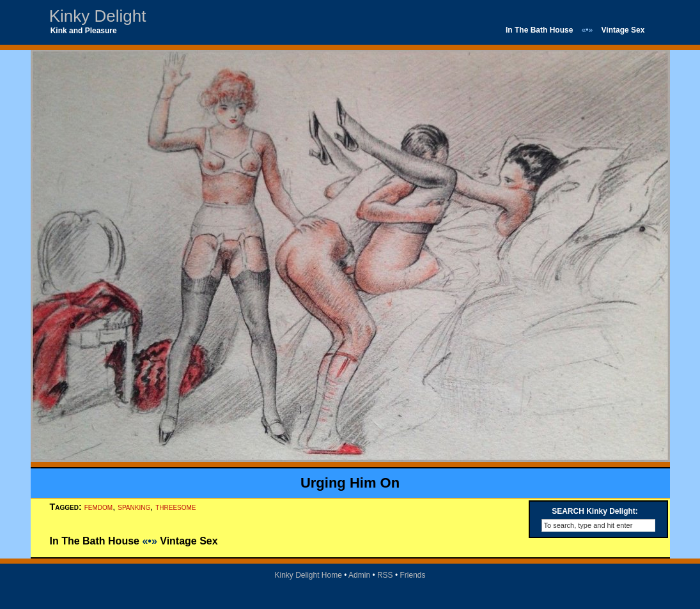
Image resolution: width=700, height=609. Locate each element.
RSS (385, 575)
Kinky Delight (98, 16)
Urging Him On (350, 483)
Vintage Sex (623, 30)
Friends (413, 575)
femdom (98, 507)
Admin (359, 575)
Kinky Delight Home (308, 575)
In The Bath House (539, 30)
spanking (134, 507)
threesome (175, 507)
